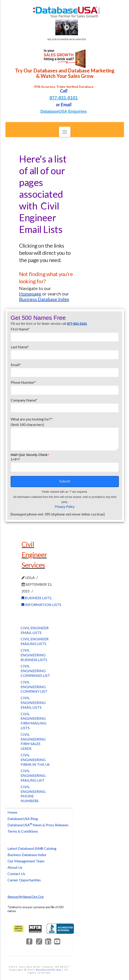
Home (12, 812)
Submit (65, 481)
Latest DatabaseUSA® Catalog (32, 848)
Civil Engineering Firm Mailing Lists (33, 721)
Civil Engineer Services (34, 554)
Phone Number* (65, 386)
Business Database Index (27, 855)
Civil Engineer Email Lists (35, 630)
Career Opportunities (24, 880)
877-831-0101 (64, 98)
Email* (65, 369)
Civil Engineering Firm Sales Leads (33, 741)
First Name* (65, 333)
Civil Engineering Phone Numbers (33, 794)
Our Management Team (26, 861)
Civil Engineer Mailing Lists (35, 641)
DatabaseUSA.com (49, 970)
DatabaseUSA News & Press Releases (38, 825)
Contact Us (16, 874)
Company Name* (65, 404)
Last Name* (65, 351)
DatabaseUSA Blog (23, 819)
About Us (15, 867)
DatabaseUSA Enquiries (63, 111)
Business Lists (36, 598)
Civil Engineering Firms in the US (35, 760)
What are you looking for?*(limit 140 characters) (65, 424)
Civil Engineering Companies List (35, 671)
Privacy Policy (65, 507)
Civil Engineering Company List (34, 687)
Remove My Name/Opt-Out (26, 897)
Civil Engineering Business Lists (34, 655)
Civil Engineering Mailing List (33, 775)
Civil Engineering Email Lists (33, 702)
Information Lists (41, 605)
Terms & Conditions (23, 831)
